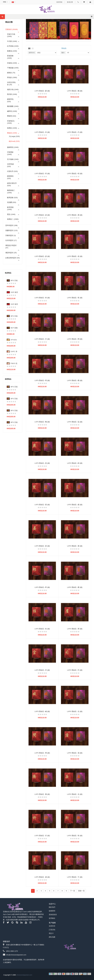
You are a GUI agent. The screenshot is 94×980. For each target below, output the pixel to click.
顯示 (63, 53)
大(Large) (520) (14, 136)
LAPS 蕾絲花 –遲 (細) (75, 546)
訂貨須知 (52, 930)
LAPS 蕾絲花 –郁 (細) (75, 174)
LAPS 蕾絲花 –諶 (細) (42, 256)
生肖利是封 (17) (11, 240)
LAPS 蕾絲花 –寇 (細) (75, 422)
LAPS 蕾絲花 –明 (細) (42, 380)
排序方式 (32, 53)
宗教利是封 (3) (11, 235)
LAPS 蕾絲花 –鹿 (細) (75, 215)
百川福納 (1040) (13, 159)
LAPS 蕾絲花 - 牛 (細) (75, 877)
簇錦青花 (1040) (13, 147)
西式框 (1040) (12, 94)
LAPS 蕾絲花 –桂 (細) (42, 629)
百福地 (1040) (12, 63)
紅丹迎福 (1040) (13, 46)
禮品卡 (51, 933)
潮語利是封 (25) (11, 253)
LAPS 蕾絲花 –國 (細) (75, 91)
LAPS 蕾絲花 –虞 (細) (75, 505)
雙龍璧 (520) (12, 116)
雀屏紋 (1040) (12, 128)
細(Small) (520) (14, 141)
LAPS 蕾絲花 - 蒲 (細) (75, 753)
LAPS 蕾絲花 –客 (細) (75, 298)
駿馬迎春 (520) (12, 198)
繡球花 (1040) (12, 111)
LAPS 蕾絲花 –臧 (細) (42, 711)
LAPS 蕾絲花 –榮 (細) (75, 380)
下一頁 (73, 891)
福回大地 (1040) (13, 89)
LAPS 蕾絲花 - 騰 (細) (42, 794)
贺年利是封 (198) (11, 225)
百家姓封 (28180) (12, 29)
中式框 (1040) (12, 41)
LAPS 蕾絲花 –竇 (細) (75, 587)
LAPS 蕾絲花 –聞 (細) (75, 339)
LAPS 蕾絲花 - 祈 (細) (42, 836)
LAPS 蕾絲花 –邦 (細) (42, 174)
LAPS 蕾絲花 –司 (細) (75, 670)
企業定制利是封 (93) (12, 258)
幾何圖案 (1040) (13, 106)
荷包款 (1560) (12, 77)
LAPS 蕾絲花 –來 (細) (42, 298)
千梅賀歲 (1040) (13, 68)
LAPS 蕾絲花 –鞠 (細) (42, 422)
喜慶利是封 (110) (11, 230)
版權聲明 (52, 911)
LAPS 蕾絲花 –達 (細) (75, 256)
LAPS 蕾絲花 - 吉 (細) (75, 711)
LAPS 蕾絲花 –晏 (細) (42, 546)
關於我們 (52, 907)
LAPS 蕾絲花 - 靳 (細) (75, 836)
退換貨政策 (53, 915)
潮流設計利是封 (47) (11, 247)
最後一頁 (81, 891)
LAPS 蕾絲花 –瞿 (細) (75, 629)
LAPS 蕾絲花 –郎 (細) (42, 587)
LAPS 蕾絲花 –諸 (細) (42, 215)
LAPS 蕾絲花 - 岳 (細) (75, 794)
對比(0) (64, 48)
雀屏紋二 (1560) (13, 219)
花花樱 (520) (12, 202)
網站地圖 (52, 937)
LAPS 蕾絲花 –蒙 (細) (42, 91)
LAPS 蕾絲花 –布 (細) (42, 132)
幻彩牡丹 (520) (12, 171)
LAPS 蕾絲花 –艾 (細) (42, 339)
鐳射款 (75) (11, 73)
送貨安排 (52, 926)
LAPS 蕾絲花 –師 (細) (75, 463)
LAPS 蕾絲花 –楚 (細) (42, 505)
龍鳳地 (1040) (12, 51)
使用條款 (52, 918)
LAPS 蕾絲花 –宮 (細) (42, 670)
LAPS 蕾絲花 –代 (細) (75, 132)
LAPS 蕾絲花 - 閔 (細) (42, 753)
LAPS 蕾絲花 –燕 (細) (42, 463)
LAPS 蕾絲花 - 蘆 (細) (42, 877)
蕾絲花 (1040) (12, 133)
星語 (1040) (11, 214)
